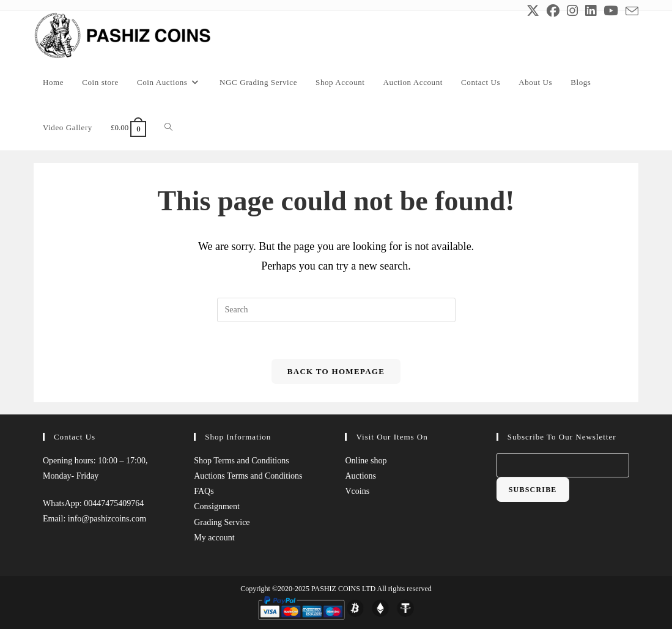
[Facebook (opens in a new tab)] (553, 11)
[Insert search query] (336, 310)
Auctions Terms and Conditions (248, 476)
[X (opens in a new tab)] (533, 11)
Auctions (360, 476)
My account (214, 538)
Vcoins (357, 491)
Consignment (217, 506)
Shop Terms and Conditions (242, 461)
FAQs (204, 491)
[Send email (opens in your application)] (630, 11)
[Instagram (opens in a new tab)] (572, 11)
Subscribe (533, 490)
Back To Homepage (336, 371)
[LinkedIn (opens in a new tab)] (591, 11)
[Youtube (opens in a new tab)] (611, 11)
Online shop (366, 461)
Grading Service (222, 522)
